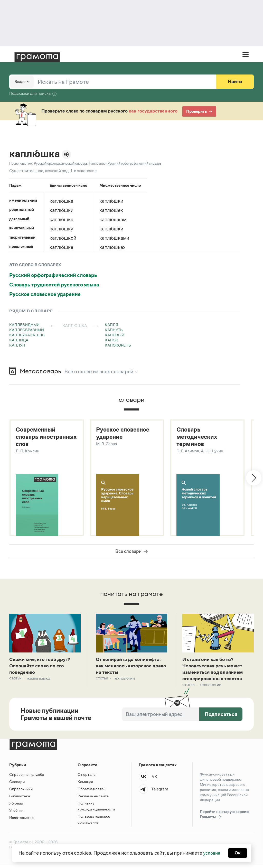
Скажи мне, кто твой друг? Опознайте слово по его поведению (42, 668)
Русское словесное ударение (45, 294)
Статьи (15, 681)
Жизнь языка (38, 681)
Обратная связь (91, 792)
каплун (17, 345)
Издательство (21, 821)
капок (111, 340)
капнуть (114, 330)
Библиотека (20, 799)
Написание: (98, 164)
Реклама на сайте (93, 799)
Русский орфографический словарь (53, 275)
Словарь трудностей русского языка (54, 285)
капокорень (118, 345)
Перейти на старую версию (225, 818)
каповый (115, 335)
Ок (238, 853)
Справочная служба (27, 777)
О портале (87, 777)
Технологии (124, 681)
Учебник (16, 813)
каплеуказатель (27, 335)
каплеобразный (27, 330)
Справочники (21, 792)
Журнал (16, 806)
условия (211, 853)
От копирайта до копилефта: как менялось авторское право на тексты (131, 668)
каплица (19, 340)
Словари (17, 785)
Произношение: (21, 164)
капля (111, 325)
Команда (85, 785)
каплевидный (24, 325)
